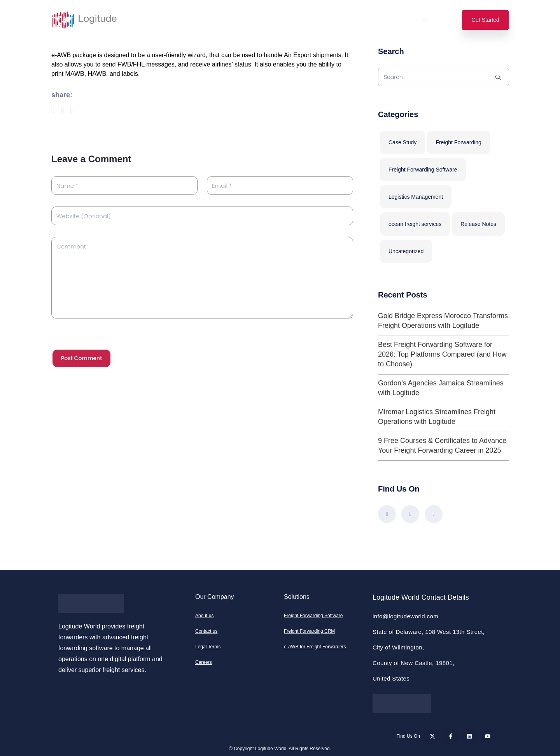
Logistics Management (416, 197)
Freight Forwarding (458, 142)
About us (204, 616)
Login (398, 20)
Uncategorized (406, 251)
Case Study (402, 142)
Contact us (206, 631)
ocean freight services (415, 224)
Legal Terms (208, 647)
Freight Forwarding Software (423, 170)
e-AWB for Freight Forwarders (315, 647)
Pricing (227, 20)
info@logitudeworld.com (405, 616)
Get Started (485, 20)
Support (363, 20)
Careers (204, 662)
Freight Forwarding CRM (309, 631)
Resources (321, 20)
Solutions (148, 20)
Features (189, 20)
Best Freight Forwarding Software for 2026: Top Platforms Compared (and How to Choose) (442, 354)
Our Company (271, 20)
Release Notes (478, 224)
